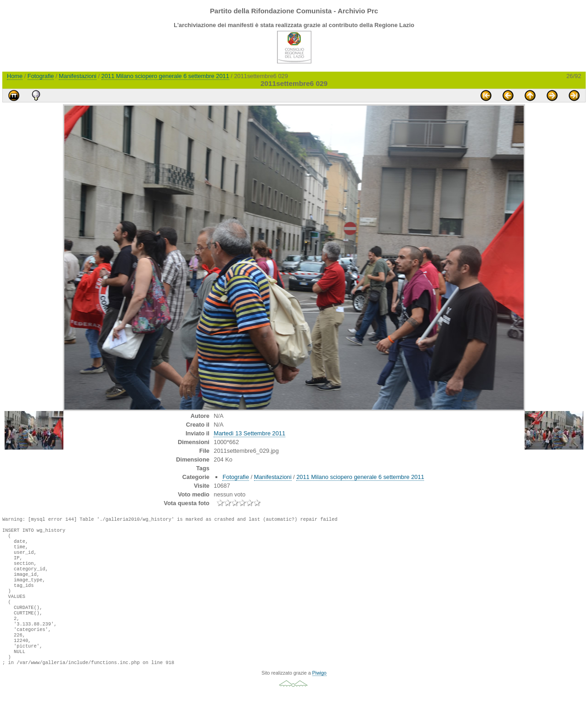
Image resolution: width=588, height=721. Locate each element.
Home (15, 76)
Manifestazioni (78, 76)
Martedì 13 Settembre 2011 (249, 433)
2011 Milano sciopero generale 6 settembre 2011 (165, 76)
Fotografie (41, 76)
